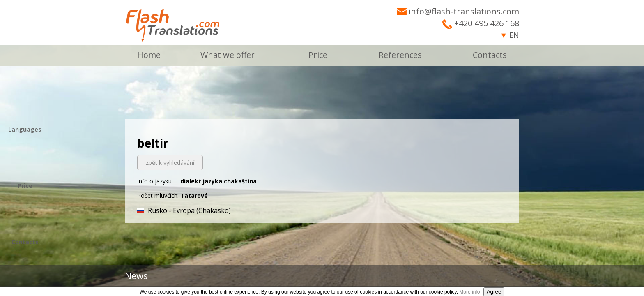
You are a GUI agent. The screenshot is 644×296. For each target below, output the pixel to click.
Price (318, 55)
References (400, 55)
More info (469, 292)
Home (149, 55)
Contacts (490, 55)
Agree (494, 292)
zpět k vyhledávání (170, 163)
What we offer (228, 55)
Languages (25, 129)
